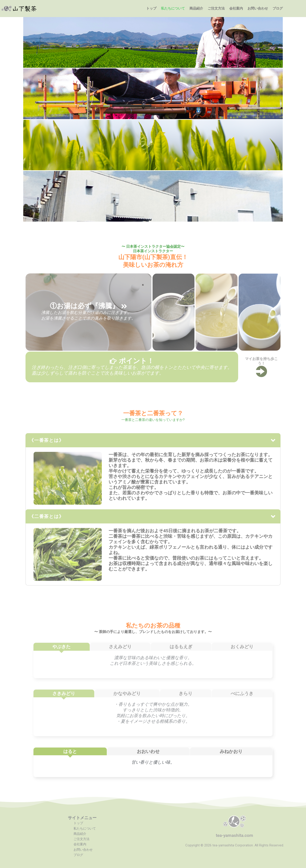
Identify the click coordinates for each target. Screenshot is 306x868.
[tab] (62, 647)
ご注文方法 (216, 8)
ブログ (278, 8)
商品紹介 (196, 8)
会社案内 (236, 8)
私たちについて (173, 8)
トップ (151, 8)
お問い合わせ (258, 8)
